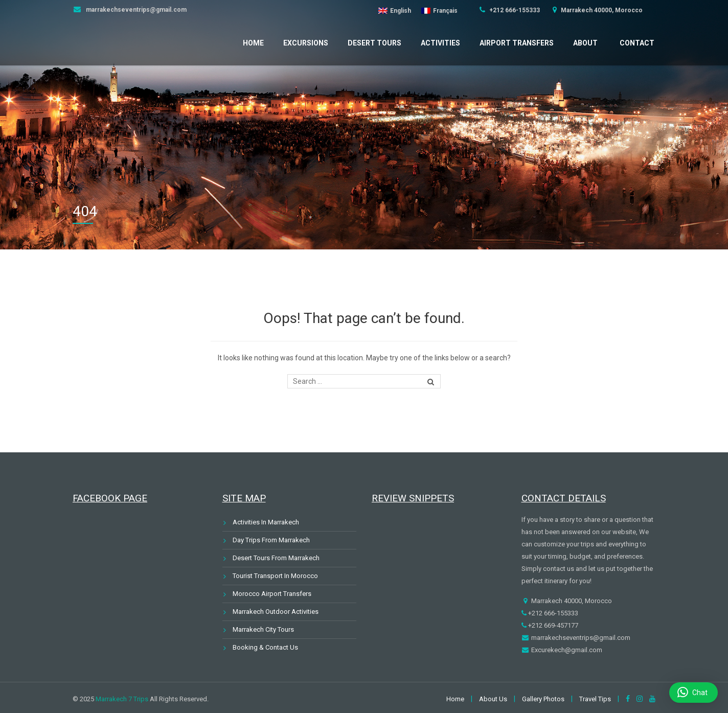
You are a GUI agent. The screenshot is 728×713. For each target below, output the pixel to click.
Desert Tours (374, 43)
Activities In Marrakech (266, 522)
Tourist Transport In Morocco (275, 576)
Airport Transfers (517, 43)
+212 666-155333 (514, 10)
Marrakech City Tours (263, 629)
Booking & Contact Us (265, 647)
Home (253, 43)
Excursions (306, 43)
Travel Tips (595, 699)
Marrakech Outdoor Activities (276, 612)
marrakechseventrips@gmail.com (135, 10)
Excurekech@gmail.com (566, 650)
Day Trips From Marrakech (271, 540)
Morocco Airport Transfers (272, 594)
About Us (493, 699)
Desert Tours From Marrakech (276, 558)
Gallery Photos (543, 699)
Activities (440, 43)
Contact (637, 43)
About (585, 43)
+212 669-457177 (552, 625)
